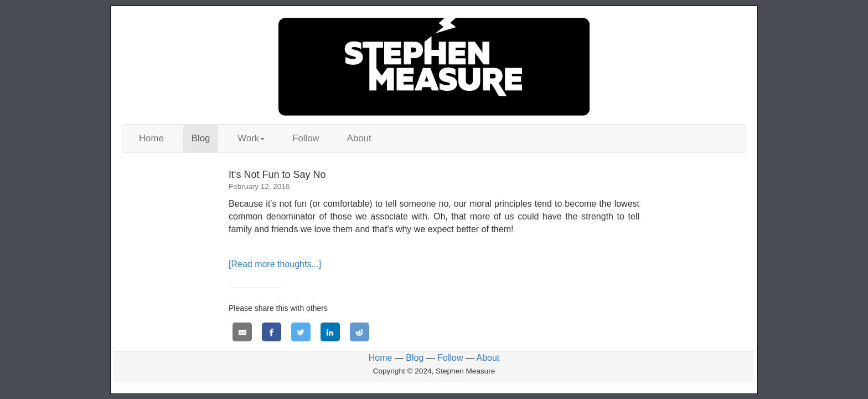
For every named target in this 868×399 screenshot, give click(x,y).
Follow (306, 138)
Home (151, 138)
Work (251, 138)
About (359, 138)
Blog (201, 138)
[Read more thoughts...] (275, 264)
